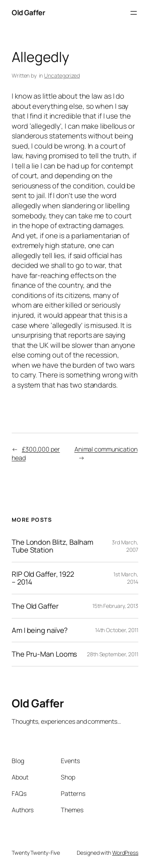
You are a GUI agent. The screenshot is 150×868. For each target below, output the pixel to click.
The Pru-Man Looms (44, 654)
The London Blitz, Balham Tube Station (52, 546)
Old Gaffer (28, 12)
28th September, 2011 (113, 654)
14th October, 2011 (117, 630)
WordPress (125, 853)
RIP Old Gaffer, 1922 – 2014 (43, 578)
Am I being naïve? (40, 630)
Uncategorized (62, 75)
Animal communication (106, 449)
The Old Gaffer (35, 606)
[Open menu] (134, 13)
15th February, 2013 (115, 606)
